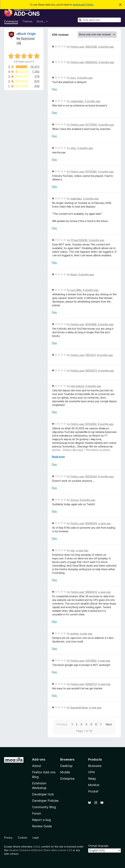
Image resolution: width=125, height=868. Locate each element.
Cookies (22, 838)
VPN (91, 772)
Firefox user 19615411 (83, 355)
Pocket (93, 791)
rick (73, 550)
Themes (27, 21)
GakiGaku (76, 199)
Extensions (11, 21)
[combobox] (99, 20)
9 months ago (106, 424)
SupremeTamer (79, 708)
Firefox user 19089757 (84, 684)
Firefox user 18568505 (84, 523)
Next (109, 724)
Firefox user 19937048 (84, 47)
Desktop (66, 766)
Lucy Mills (76, 290)
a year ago (105, 523)
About (37, 766)
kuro (73, 78)
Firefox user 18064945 (84, 62)
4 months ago (106, 62)
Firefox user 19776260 (84, 125)
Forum (37, 813)
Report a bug (41, 820)
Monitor (94, 785)
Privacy (8, 838)
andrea (75, 634)
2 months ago (106, 47)
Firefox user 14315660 (84, 661)
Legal (36, 838)
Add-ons (39, 759)
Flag (54, 89)
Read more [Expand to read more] (58, 457)
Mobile (65, 772)
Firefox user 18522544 (84, 476)
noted (36, 847)
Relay (92, 779)
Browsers (95, 766)
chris (73, 148)
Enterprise (67, 779)
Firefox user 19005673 (84, 371)
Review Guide (42, 826)
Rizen (74, 274)
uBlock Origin (26, 34)
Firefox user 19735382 (84, 172)
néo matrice (77, 386)
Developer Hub (43, 794)
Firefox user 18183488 (84, 324)
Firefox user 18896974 (84, 592)
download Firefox (83, 5)
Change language (98, 846)
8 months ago (105, 355)
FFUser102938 (79, 240)
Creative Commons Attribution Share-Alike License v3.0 (40, 850)
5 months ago (92, 101)
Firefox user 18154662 (84, 424)
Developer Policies (45, 801)
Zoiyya (74, 500)
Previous (62, 724)
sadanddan (77, 101)
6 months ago (86, 274)
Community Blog (44, 807)
